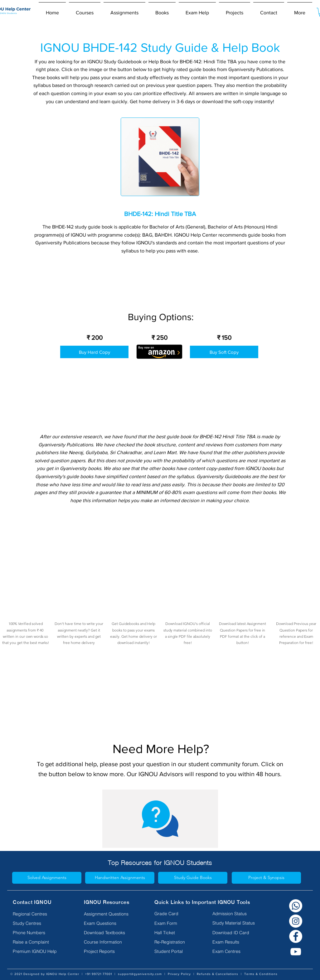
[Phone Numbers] (38, 933)
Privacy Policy (179, 974)
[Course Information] (109, 942)
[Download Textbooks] (109, 933)
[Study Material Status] (234, 923)
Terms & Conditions (261, 974)
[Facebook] (296, 936)
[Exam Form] (167, 924)
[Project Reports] (109, 952)
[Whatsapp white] (296, 906)
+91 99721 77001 (99, 974)
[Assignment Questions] (109, 914)
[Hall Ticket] (167, 933)
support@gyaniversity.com (140, 974)
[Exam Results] (226, 942)
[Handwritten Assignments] (120, 878)
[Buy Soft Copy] (224, 352)
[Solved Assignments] (47, 878)
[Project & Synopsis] (266, 878)
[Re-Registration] (170, 942)
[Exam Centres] (226, 952)
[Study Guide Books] (193, 878)
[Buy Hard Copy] (94, 352)
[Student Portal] (169, 952)
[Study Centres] (38, 924)
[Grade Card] (167, 914)
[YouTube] (296, 952)
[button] (85, 10)
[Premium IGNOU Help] (38, 952)
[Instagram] (296, 921)
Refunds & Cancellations (218, 974)
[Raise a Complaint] (38, 942)
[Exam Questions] (109, 924)
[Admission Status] (230, 914)
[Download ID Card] (231, 933)
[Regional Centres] (38, 914)
